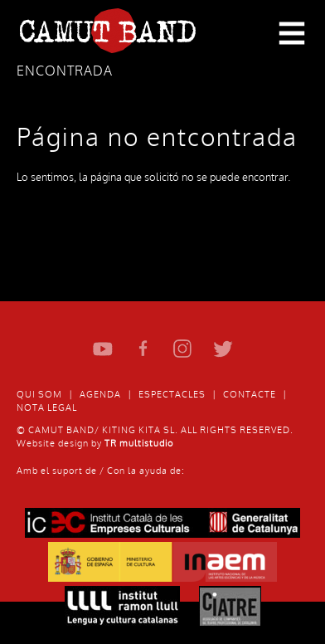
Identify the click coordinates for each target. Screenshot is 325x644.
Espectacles (172, 395)
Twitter (223, 349)
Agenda (100, 395)
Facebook (143, 349)
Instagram (183, 349)
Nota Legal (47, 408)
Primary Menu (292, 34)
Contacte (250, 395)
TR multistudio (139, 444)
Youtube (103, 349)
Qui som (39, 395)
